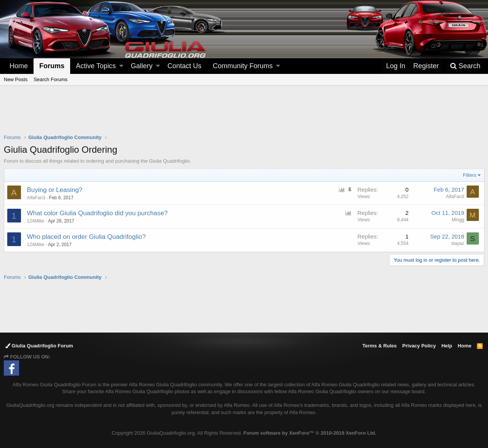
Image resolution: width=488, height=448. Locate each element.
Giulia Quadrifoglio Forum (39, 346)
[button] (121, 66)
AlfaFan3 (455, 197)
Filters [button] (470, 175)
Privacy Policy (419, 346)
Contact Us (184, 66)
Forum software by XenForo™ (310, 433)
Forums (52, 66)
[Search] (465, 66)
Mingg (458, 220)
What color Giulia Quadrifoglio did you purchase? (97, 213)
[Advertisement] (244, 115)
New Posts (16, 79)
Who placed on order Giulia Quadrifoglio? (87, 237)
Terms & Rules (379, 346)
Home (19, 66)
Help (447, 346)
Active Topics (96, 66)
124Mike (36, 221)
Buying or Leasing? (55, 190)
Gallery (142, 66)
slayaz (457, 243)
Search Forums (51, 79)
